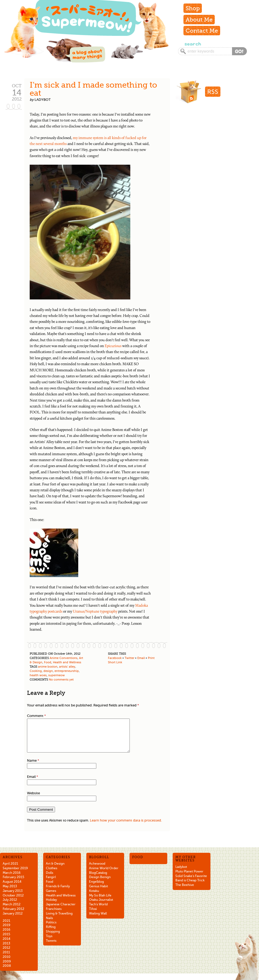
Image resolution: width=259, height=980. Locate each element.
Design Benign (100, 884)
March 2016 (12, 879)
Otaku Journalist (101, 906)
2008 (7, 972)
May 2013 (10, 893)
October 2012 (13, 902)
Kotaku (94, 897)
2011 (6, 959)
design (48, 671)
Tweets (51, 947)
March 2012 (12, 911)
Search (192, 44)
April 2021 (10, 870)
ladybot (43, 100)
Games (51, 897)
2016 (6, 936)
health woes (38, 675)
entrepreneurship (67, 671)
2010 (7, 963)
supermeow (57, 675)
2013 (6, 950)
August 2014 (12, 888)
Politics (51, 929)
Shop (193, 8)
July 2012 (10, 906)
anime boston (48, 667)
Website (33, 800)
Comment (36, 716)
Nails (49, 924)
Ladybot (181, 873)
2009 (7, 968)
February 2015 (13, 884)
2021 (6, 927)
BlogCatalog (98, 879)
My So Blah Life (100, 902)
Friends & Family (58, 893)
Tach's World (98, 911)
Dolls (50, 879)
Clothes (52, 875)
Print (151, 658)
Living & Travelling (59, 920)
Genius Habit (98, 893)
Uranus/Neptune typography (95, 612)
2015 (6, 941)
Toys (49, 943)
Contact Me (202, 31)
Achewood (97, 870)
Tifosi (93, 915)
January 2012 (13, 920)
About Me (199, 20)
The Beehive (185, 891)
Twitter (129, 658)
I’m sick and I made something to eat (93, 89)
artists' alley (67, 667)
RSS (213, 92)
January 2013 (13, 897)
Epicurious (113, 346)
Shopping (53, 938)
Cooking (36, 671)
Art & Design (55, 870)
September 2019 (15, 875)
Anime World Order (104, 875)
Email (141, 658)
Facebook (115, 658)
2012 (6, 954)
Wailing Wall (98, 920)
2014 (6, 945)
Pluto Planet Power (189, 878)
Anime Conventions (64, 658)
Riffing (51, 933)
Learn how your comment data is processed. (126, 827)
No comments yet (61, 680)
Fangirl (51, 884)
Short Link (115, 662)
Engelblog (96, 888)
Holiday (51, 906)
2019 (6, 931)
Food (48, 662)
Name (33, 767)
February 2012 (13, 915)
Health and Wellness (67, 662)
